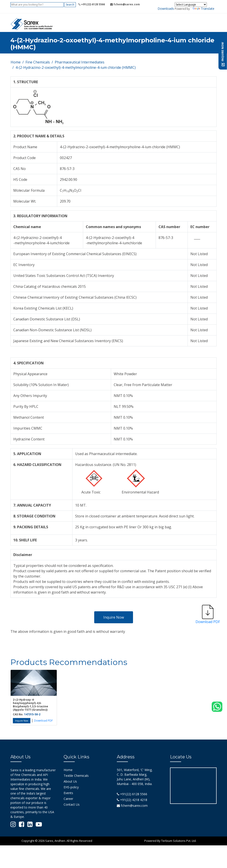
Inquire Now (114, 617)
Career (68, 799)
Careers (150, 34)
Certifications (92, 34)
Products (47, 34)
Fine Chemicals (38, 62)
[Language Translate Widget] (191, 5)
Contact (164, 34)
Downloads (166, 9)
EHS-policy (71, 787)
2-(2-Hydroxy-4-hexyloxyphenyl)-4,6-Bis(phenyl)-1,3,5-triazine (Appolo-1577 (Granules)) (30, 705)
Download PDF (43, 721)
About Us (28, 34)
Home (16, 34)
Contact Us (72, 804)
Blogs (176, 34)
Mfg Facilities (129, 34)
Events (109, 34)
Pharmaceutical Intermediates (80, 62)
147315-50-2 (32, 714)
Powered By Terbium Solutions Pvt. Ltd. (170, 841)
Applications (68, 34)
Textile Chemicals (76, 776)
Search (70, 5)
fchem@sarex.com (132, 806)
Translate (204, 9)
